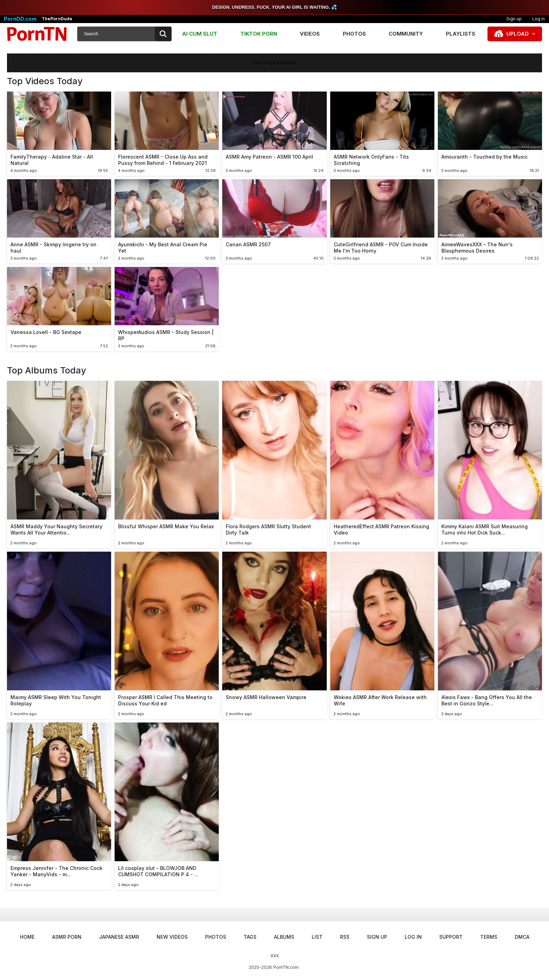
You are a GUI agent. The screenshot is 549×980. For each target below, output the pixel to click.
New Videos (172, 937)
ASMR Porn (67, 937)
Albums (284, 937)
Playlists (461, 34)
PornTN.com (286, 967)
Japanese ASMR (119, 937)
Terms (489, 937)
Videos (310, 34)
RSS (345, 937)
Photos (354, 34)
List (317, 937)
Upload (518, 34)
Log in (413, 937)
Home (27, 937)
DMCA (522, 937)
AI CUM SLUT (200, 34)
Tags (250, 937)
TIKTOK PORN (259, 34)
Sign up (514, 19)
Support (451, 937)
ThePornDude (57, 19)
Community (406, 34)
